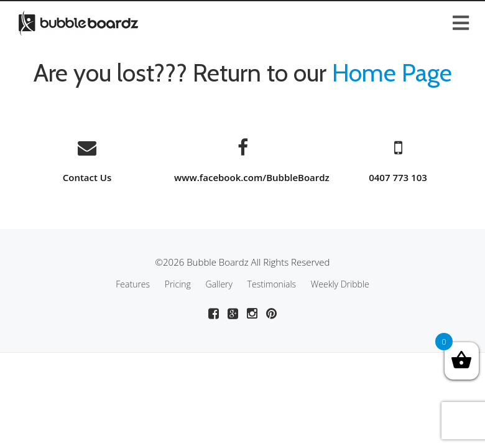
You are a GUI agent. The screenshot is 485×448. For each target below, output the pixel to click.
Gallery (219, 284)
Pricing (178, 284)
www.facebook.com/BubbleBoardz (252, 177)
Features (133, 284)
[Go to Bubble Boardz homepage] (78, 22)
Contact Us (87, 177)
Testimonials (272, 284)
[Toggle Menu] (242, 11)
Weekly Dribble (340, 284)
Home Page (392, 73)
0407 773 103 (398, 177)
